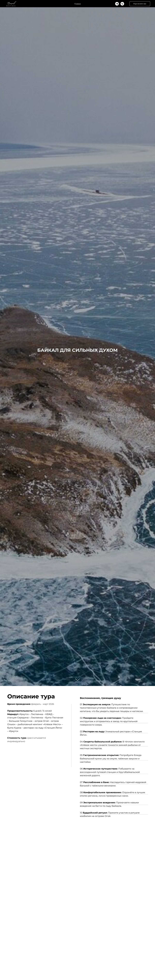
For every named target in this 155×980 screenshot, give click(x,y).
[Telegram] (117, 4)
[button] (140, 4)
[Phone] (122, 4)
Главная (78, 4)
